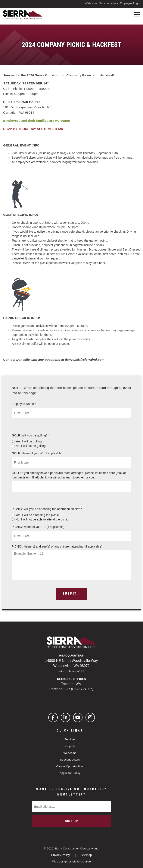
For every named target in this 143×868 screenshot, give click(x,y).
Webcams (91, 3)
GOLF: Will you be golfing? (31, 435)
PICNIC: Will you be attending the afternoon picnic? (47, 509)
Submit (70, 594)
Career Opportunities (70, 766)
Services (70, 739)
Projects (70, 746)
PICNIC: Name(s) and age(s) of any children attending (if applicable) (57, 546)
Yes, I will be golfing (29, 441)
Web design (60, 861)
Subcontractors (109, 3)
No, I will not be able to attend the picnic (42, 519)
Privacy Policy (61, 855)
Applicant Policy (70, 773)
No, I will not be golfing (31, 446)
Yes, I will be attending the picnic (37, 515)
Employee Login (130, 3)
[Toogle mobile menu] (137, 14)
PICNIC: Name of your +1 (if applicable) (38, 527)
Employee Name (24, 404)
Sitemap (86, 855)
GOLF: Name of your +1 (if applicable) (37, 453)
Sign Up (72, 821)
